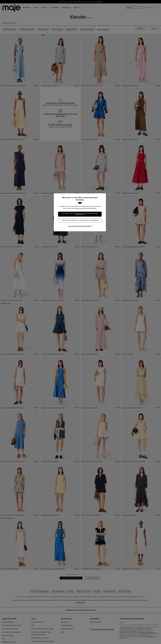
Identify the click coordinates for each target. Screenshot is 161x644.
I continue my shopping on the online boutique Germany (80, 220)
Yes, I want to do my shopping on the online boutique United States (81, 214)
